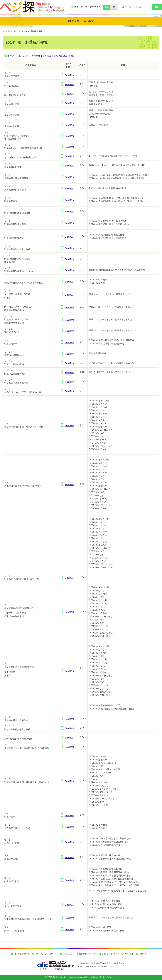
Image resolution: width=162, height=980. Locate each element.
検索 (157, 7)
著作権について (22, 954)
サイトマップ (80, 7)
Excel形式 (69, 75)
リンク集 (129, 954)
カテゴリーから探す (83, 21)
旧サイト (144, 954)
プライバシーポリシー (47, 954)
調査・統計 (13, 31)
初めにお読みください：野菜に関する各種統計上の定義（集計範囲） (41, 56)
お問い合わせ (109, 954)
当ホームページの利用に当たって (80, 954)
